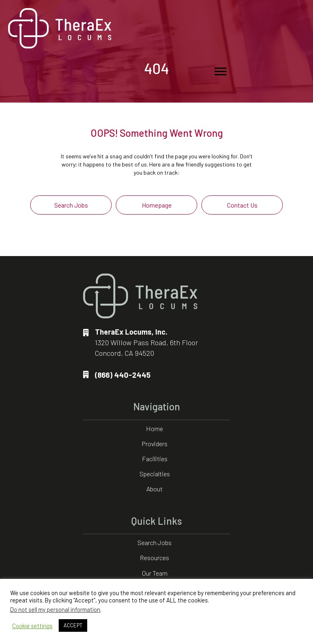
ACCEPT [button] (73, 625)
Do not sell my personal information (55, 609)
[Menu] (220, 72)
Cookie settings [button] (32, 626)
